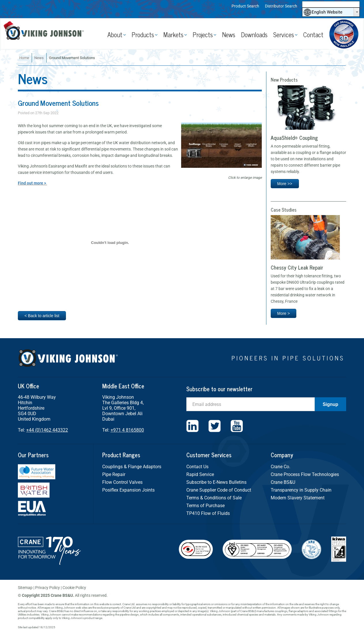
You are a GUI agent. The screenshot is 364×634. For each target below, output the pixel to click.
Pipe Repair (114, 474)
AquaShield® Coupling (294, 138)
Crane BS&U (283, 482)
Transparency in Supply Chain (301, 490)
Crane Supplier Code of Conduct (219, 490)
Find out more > (32, 183)
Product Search (245, 6)
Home (24, 58)
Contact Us (197, 467)
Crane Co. (280, 467)
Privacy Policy (48, 588)
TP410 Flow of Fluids (208, 513)
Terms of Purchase (205, 506)
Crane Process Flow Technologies (305, 474)
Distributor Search (281, 6)
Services (284, 34)
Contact (313, 34)
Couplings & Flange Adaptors (132, 467)
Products (143, 34)
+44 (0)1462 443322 (47, 430)
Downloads (254, 34)
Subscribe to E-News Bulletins (216, 482)
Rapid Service (200, 474)
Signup (330, 404)
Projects (203, 34)
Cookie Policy (74, 588)
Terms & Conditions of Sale (214, 498)
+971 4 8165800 (127, 430)
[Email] (251, 404)
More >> (285, 184)
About (115, 34)
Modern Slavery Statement (298, 498)
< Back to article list (42, 316)
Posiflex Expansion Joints (128, 490)
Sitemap (25, 588)
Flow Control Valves (122, 482)
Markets (173, 34)
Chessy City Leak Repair (297, 267)
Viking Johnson (46, 34)
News (229, 34)
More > (284, 313)
